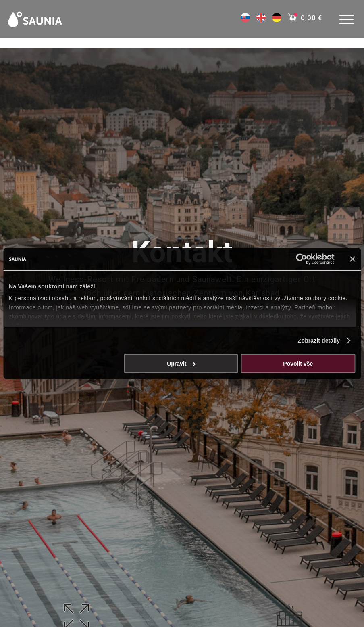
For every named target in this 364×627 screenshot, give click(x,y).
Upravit (181, 364)
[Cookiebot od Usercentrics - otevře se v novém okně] (299, 259)
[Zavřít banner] (352, 259)
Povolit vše (298, 364)
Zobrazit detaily (319, 341)
